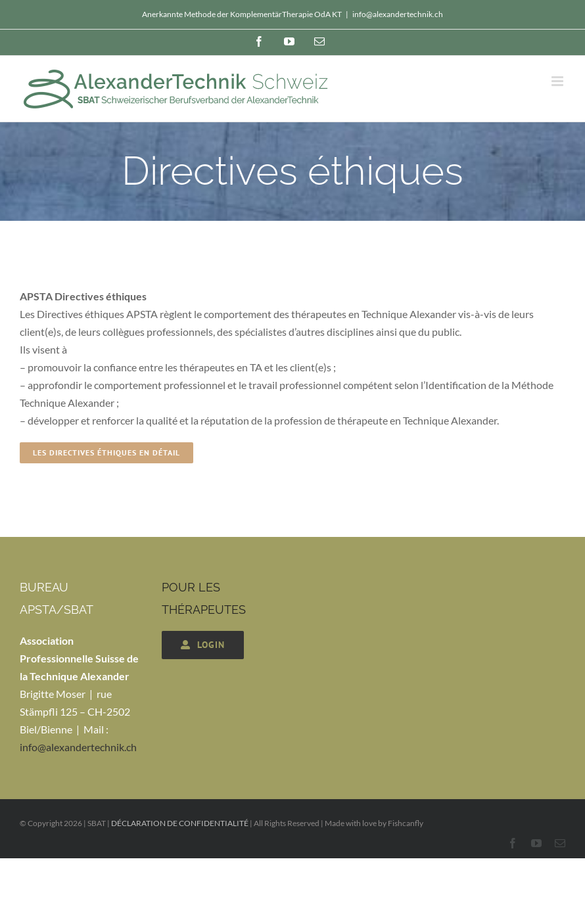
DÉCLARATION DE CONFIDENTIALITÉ (180, 823)
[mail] (560, 843)
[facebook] (513, 843)
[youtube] (536, 843)
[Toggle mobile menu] (558, 81)
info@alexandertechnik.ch (398, 14)
